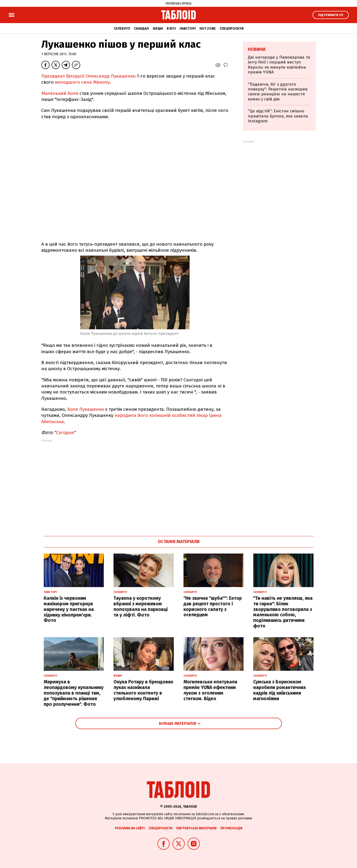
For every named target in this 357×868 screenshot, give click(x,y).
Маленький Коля (60, 93)
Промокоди (231, 828)
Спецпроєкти (232, 29)
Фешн (158, 29)
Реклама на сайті (130, 828)
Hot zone (208, 29)
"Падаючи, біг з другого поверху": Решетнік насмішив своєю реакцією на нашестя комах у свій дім (278, 92)
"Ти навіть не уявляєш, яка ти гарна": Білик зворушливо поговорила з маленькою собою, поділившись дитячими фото (283, 612)
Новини (257, 49)
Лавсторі (188, 29)
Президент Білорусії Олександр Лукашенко (88, 76)
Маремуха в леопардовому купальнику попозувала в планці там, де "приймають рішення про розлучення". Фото (74, 693)
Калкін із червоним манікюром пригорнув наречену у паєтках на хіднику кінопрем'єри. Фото (69, 609)
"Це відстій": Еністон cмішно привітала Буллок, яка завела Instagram (278, 116)
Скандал (141, 29)
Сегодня (65, 433)
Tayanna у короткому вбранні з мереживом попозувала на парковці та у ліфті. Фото (141, 606)
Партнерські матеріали (196, 828)
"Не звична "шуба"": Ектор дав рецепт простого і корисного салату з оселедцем (213, 606)
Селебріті (122, 29)
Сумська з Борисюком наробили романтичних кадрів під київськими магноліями (280, 690)
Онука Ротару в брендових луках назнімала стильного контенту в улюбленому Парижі (143, 690)
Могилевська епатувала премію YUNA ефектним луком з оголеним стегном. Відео (210, 690)
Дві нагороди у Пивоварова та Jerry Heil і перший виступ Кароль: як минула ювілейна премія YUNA (279, 65)
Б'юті (171, 29)
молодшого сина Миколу (82, 82)
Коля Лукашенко (86, 409)
